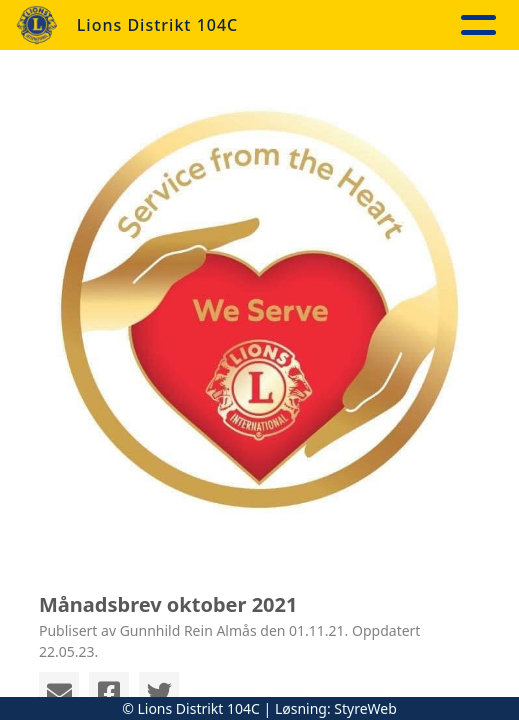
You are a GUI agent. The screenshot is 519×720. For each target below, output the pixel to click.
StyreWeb (365, 708)
